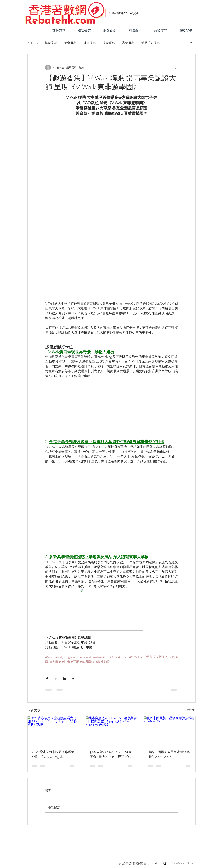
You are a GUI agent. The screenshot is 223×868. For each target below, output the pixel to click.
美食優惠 (70, 43)
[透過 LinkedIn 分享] (65, 679)
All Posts (32, 43)
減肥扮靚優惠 (151, 43)
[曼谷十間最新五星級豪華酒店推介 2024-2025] (170, 731)
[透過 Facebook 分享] (47, 679)
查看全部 (191, 710)
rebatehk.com (187, 863)
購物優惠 (128, 43)
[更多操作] (176, 68)
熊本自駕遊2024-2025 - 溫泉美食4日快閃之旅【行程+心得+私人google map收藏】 (111, 754)
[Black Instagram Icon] (165, 863)
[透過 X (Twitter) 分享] (56, 679)
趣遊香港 (51, 43)
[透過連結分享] (73, 679)
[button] (110, 29)
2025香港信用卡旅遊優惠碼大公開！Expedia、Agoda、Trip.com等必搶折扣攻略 (53, 754)
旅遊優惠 (109, 43)
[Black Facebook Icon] (156, 863)
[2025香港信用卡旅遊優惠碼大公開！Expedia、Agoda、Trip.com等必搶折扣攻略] (53, 731)
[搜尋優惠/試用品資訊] (150, 13)
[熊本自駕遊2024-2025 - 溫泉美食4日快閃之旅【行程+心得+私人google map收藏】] (112, 731)
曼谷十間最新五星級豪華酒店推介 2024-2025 (169, 754)
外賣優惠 (89, 43)
